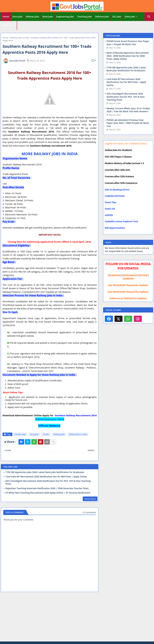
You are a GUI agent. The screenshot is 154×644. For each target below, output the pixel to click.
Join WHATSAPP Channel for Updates (128, 292)
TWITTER (142, 275)
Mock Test (8, 25)
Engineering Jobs (65, 17)
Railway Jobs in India (20, 38)
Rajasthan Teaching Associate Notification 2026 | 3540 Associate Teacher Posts (47, 488)
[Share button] (53, 442)
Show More (90, 499)
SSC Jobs (117, 17)
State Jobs (130, 17)
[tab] (6, 17)
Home (6, 17)
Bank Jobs (48, 17)
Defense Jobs (102, 17)
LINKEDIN (128, 279)
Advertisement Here (50, 419)
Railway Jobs (32, 17)
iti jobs (46, 434)
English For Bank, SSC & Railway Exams (126, 144)
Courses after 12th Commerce (121, 183)
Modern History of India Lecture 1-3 (124, 163)
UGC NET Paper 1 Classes (118, 157)
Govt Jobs (18, 17)
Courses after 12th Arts (117, 170)
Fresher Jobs (20, 434)
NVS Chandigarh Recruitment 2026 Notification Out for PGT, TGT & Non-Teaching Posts (48, 482)
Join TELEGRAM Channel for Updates (128, 285)
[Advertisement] (77, 617)
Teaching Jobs (84, 17)
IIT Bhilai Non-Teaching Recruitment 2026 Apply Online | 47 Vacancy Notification (48, 493)
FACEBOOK (114, 275)
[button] (149, 17)
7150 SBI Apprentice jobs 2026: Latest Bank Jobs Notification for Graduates (45, 472)
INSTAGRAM (129, 275)
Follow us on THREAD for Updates (128, 298)
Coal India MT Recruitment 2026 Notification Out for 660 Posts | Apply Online (46, 477)
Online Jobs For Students (118, 150)
